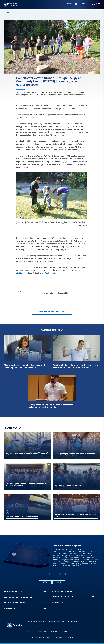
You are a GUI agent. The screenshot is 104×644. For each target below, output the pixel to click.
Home (6, 12)
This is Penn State (13, 592)
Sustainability (64, 293)
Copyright (65, 631)
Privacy (31, 631)
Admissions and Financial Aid (18, 597)
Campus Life (48, 293)
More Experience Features (51, 312)
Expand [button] (82, 226)
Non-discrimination (42, 631)
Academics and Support (16, 603)
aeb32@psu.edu (49, 273)
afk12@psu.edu (23, 273)
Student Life (10, 609)
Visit (83, 4)
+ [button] (45, 592)
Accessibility (55, 631)
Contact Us (58, 602)
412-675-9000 (72, 621)
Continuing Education (63, 597)
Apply (69, 4)
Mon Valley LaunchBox (63, 592)
